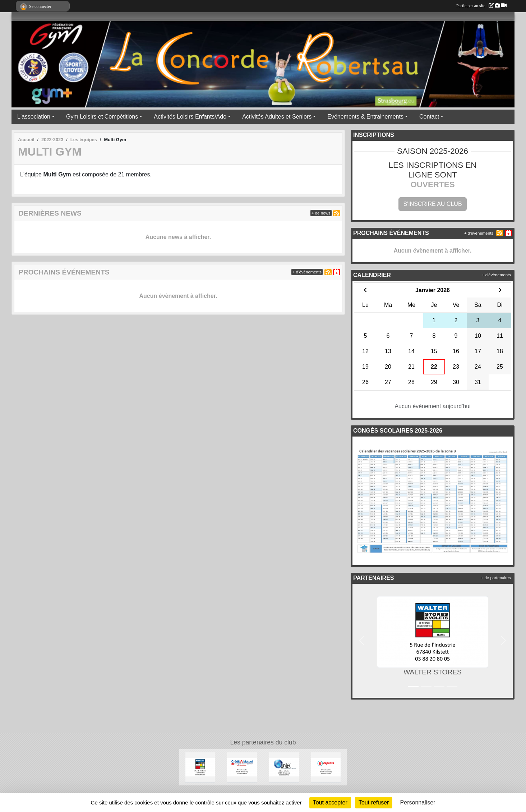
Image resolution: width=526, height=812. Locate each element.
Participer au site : (481, 6)
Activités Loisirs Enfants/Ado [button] (190, 117)
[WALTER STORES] (200, 767)
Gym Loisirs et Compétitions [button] (102, 117)
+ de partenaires (496, 578)
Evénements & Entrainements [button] (365, 117)
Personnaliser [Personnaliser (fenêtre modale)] (418, 802)
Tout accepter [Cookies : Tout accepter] (330, 802)
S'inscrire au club (432, 204)
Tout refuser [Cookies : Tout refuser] (374, 802)
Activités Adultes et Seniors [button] (277, 117)
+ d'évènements (307, 272)
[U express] (326, 767)
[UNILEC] (284, 767)
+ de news (321, 213)
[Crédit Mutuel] (242, 767)
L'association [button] (34, 117)
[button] (362, 641)
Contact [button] (429, 117)
